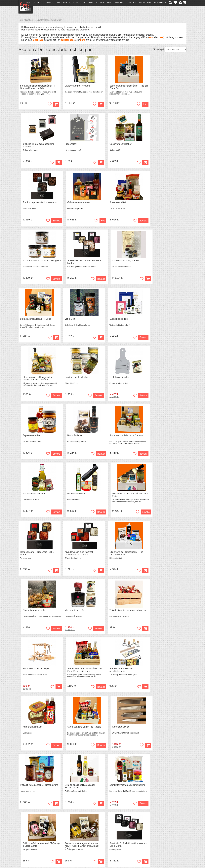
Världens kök (63, 3)
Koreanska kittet (28, 203)
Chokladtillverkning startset (162, 203)
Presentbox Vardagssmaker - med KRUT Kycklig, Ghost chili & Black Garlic (37, 673)
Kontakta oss (27, 832)
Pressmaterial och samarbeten (108, 835)
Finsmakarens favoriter (160, 436)
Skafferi (92, 3)
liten (161, 37)
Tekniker (48, 3)
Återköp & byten (28, 837)
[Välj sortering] (176, 49)
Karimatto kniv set (157, 553)
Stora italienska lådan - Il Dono (36, 261)
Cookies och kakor (102, 837)
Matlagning (106, 3)
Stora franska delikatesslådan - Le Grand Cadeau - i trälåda (165, 262)
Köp (54, 104)
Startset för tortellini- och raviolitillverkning (32, 555)
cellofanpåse (68, 40)
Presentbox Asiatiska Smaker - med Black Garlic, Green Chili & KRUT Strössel (166, 673)
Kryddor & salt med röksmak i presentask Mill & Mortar (78, 438)
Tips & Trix (66, 834)
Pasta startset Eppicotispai (119, 495)
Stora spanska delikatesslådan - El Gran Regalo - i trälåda (165, 496)
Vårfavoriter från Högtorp (75, 86)
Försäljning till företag (31, 839)
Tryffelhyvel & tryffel (73, 320)
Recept (64, 832)
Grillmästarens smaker (159, 144)
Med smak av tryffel (30, 495)
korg (83, 40)
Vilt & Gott (68, 261)
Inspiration (79, 3)
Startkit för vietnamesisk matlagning (123, 612)
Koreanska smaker (72, 553)
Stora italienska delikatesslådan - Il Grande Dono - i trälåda (38, 87)
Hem (21, 20)
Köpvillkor (25, 834)
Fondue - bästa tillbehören (33, 320)
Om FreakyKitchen (102, 832)
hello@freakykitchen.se (92, 858)
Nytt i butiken (34, 3)
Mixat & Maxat (68, 837)
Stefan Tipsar (67, 839)
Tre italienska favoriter (74, 378)
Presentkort (26, 144)
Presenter (145, 3)
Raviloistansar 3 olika (116, 670)
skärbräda (38, 40)
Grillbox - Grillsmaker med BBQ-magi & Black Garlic (164, 613)
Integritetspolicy (28, 842)
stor (151, 37)
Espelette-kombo (114, 320)
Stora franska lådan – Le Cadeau (37, 378)
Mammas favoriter (114, 378)
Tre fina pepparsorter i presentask (122, 144)
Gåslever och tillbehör (74, 144)
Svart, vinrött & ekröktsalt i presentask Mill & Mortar (76, 671)
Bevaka (137, 163)
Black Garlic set (156, 320)
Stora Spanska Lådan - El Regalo (122, 553)
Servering (131, 3)
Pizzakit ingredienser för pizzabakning (32, 613)
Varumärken (160, 3)
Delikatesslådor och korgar (48, 20)
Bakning (119, 3)
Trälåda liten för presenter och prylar (81, 495)
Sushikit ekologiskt (115, 261)
